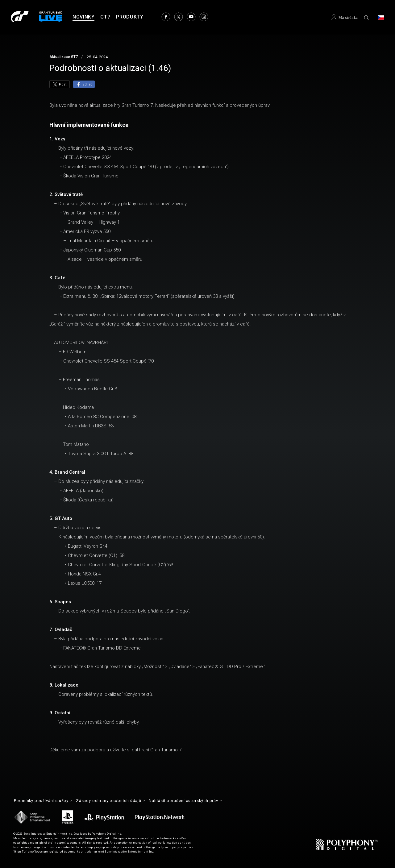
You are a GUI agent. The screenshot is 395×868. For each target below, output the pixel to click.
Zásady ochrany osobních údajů (117, 801)
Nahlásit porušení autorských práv (197, 801)
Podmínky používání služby (44, 801)
